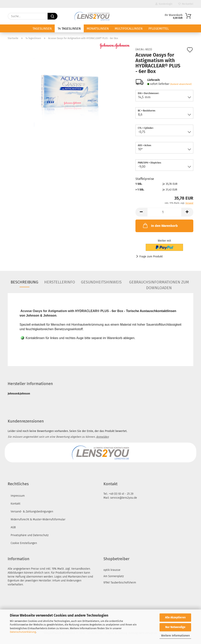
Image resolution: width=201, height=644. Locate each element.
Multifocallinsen (129, 29)
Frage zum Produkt (151, 257)
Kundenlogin (164, 4)
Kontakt (15, 504)
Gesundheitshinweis (101, 282)
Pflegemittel (159, 29)
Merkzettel (186, 4)
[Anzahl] (164, 212)
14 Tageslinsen (69, 29)
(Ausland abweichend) (181, 84)
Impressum (18, 496)
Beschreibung (24, 282)
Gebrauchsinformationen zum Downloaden (159, 283)
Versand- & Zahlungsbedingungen (32, 512)
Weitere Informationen (175, 636)
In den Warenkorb (160, 225)
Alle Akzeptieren (175, 617)
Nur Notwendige (175, 627)
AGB (13, 527)
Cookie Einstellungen (24, 543)
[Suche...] (53, 16)
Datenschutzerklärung (23, 632)
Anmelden (102, 437)
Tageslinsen (42, 29)
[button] (141, 212)
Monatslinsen (98, 29)
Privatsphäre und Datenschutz (30, 535)
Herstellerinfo (60, 282)
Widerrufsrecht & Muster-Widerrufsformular (38, 519)
